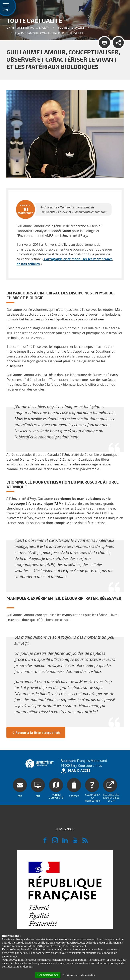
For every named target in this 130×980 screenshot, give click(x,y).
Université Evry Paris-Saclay (28, 27)
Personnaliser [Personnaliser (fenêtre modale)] (48, 975)
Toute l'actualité (71, 27)
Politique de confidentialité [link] (79, 975)
